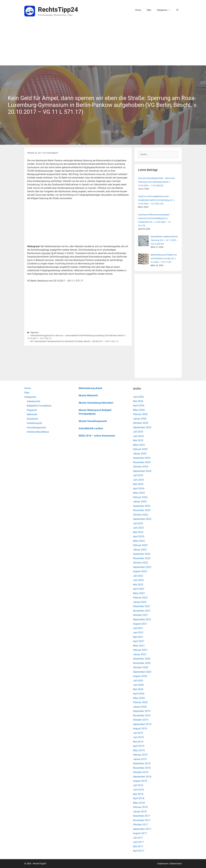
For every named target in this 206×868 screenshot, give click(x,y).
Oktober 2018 (141, 772)
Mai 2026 (138, 401)
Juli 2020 (138, 681)
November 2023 (142, 510)
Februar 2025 (140, 449)
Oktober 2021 (141, 615)
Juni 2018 (138, 790)
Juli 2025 (138, 432)
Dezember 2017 (142, 816)
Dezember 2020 (142, 659)
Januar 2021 (140, 654)
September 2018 (142, 777)
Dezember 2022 (142, 554)
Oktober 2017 (141, 824)
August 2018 (140, 781)
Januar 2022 (140, 602)
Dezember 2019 (142, 711)
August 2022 (140, 571)
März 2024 (139, 493)
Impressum (163, 864)
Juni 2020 (138, 685)
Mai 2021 (138, 637)
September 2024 (142, 471)
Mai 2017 (138, 846)
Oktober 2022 (141, 563)
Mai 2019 (138, 742)
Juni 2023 (138, 528)
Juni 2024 (138, 480)
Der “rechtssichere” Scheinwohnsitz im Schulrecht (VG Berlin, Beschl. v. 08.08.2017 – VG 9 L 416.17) (74, 341)
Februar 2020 (140, 702)
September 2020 (142, 672)
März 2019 (139, 750)
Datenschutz (176, 864)
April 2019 (139, 746)
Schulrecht (32, 419)
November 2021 (142, 611)
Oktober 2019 (141, 720)
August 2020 (140, 676)
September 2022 (142, 567)
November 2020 (142, 663)
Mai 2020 (138, 689)
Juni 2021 (138, 632)
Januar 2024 (140, 501)
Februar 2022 (140, 598)
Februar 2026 (140, 414)
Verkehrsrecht (34, 423)
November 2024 (142, 462)
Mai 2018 (138, 794)
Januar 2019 (140, 759)
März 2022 (139, 593)
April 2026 (139, 405)
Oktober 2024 (141, 467)
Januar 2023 (140, 550)
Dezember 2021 (142, 606)
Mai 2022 (138, 584)
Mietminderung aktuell (90, 388)
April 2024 (139, 488)
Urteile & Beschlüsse (38, 432)
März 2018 (139, 803)
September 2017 (142, 829)
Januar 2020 (140, 707)
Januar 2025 (140, 454)
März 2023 (139, 541)
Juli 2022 (138, 576)
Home (138, 10)
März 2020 (139, 698)
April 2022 (139, 589)
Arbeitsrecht (33, 401)
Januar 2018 (140, 811)
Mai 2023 (138, 532)
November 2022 (142, 558)
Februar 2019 (140, 755)
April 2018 (139, 798)
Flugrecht (32, 410)
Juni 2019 (138, 737)
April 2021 (139, 641)
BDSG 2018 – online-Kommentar (97, 436)
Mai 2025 (138, 440)
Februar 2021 (140, 650)
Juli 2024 (138, 475)
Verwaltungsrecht (36, 427)
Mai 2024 (138, 484)
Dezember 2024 (142, 458)
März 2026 (139, 410)
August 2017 (140, 833)
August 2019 (140, 728)
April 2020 (139, 694)
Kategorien (165, 10)
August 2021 (140, 624)
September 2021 (142, 619)
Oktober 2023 (141, 515)
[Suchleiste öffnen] (177, 10)
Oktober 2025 (141, 423)
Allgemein (34, 332)
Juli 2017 (138, 838)
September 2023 (142, 519)
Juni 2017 (138, 842)
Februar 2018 (140, 807)
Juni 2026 (138, 397)
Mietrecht (32, 414)
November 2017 (142, 820)
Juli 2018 (138, 785)
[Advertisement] (103, 44)
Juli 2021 (138, 628)
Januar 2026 (140, 419)
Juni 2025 (138, 436)
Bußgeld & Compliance (39, 406)
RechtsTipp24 (58, 10)
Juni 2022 (138, 580)
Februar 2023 (140, 545)
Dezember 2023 (142, 506)
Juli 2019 (138, 733)
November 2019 (142, 715)
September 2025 (142, 427)
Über (149, 10)
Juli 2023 (138, 523)
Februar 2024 (140, 497)
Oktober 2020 (141, 667)
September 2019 (142, 724)
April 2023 (139, 536)
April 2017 (139, 851)
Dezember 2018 (142, 763)
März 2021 (139, 646)
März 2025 (139, 445)
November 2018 (142, 768)
